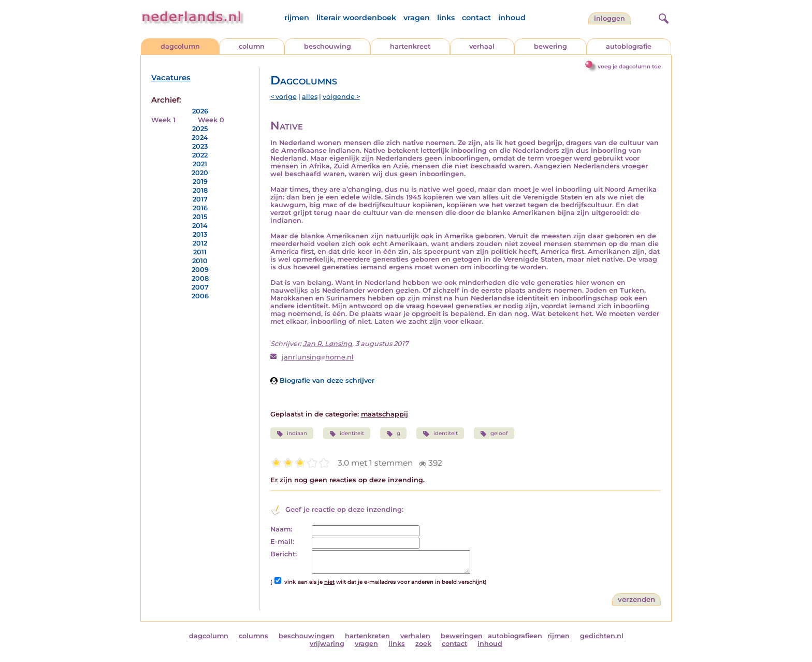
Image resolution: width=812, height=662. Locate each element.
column (252, 46)
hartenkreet (410, 46)
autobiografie (629, 46)
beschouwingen (307, 636)
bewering (550, 46)
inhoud (512, 18)
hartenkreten (367, 636)
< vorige (284, 97)
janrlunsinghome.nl (318, 357)
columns (253, 636)
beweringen (462, 636)
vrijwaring (327, 644)
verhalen (415, 636)
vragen (417, 18)
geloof (494, 434)
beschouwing (328, 46)
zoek (423, 644)
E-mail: (282, 542)
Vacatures (171, 78)
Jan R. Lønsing (328, 344)
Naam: (281, 529)
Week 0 (211, 120)
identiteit (347, 434)
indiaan (292, 434)
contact (476, 18)
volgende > (341, 97)
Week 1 (163, 120)
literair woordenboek (356, 18)
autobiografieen (515, 636)
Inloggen (610, 18)
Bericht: (284, 554)
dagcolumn (180, 46)
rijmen (297, 18)
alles (310, 97)
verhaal (482, 46)
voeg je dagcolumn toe (629, 67)
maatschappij (385, 414)
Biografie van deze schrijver (322, 380)
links (446, 18)
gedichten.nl (602, 636)
